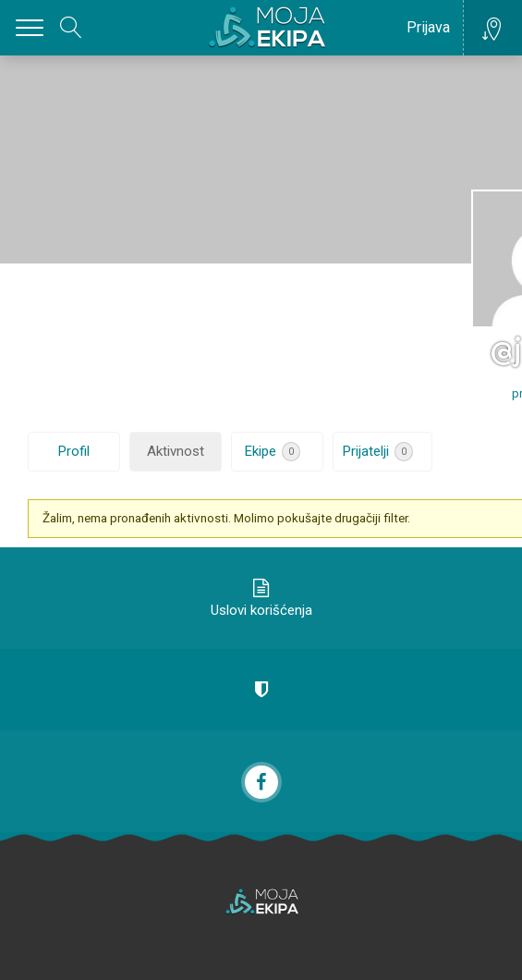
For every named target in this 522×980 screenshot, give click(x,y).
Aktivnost (176, 451)
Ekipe (273, 452)
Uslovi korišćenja (261, 610)
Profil (74, 451)
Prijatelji (378, 452)
